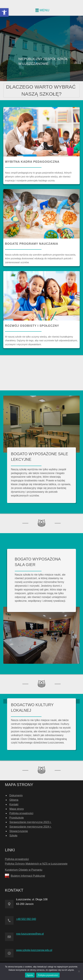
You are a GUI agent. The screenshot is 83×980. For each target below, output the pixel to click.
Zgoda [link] (30, 975)
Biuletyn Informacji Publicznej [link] (28, 876)
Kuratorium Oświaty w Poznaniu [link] (24, 870)
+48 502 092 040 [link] (26, 919)
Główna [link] (14, 800)
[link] (4, 12)
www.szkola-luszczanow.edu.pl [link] (34, 950)
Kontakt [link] (14, 804)
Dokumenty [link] (16, 795)
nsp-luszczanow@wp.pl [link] (30, 934)
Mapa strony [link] (17, 809)
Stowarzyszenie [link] (19, 831)
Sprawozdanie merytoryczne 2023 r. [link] (30, 822)
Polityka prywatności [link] (21, 813)
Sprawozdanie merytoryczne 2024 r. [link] (30, 827)
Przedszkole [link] (17, 818)
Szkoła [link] (13, 836)
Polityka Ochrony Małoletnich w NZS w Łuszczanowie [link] (36, 864)
